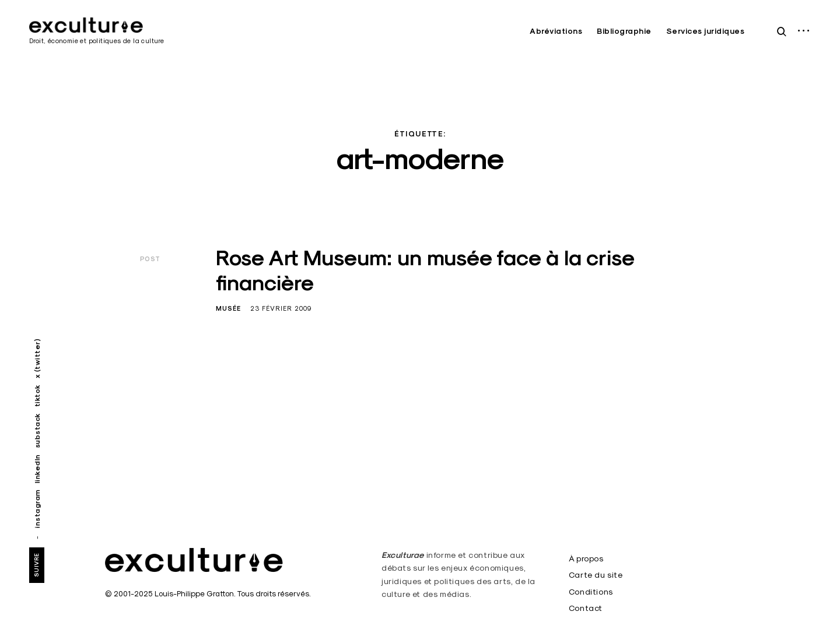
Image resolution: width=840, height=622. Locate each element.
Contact (586, 608)
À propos (586, 558)
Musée (228, 308)
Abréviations (556, 31)
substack (37, 431)
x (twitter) (37, 359)
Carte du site (596, 575)
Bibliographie (624, 31)
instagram (37, 509)
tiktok (37, 396)
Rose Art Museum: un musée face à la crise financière (425, 270)
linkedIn (37, 469)
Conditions (591, 592)
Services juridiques (706, 31)
